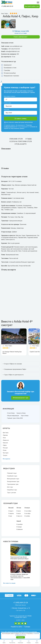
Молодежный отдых (13, 479)
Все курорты (6, 459)
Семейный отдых (12, 476)
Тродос (5, 455)
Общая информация (13, 416)
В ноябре (27, 516)
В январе (19, 527)
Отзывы (29, 139)
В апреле (11, 514)
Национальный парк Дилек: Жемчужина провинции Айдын (19, 558)
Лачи (4, 438)
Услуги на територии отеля (21, 141)
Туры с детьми (11, 493)
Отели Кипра (11, 413)
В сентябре (28, 511)
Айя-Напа (6, 433)
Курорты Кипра (21, 413)
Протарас (6, 453)
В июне (19, 511)
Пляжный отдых (12, 473)
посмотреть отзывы (21, 33)
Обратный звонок (20, 605)
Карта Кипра (25, 416)
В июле (19, 514)
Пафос (5, 445)
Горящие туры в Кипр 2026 (15, 418)
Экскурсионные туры (13, 481)
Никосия (5, 443)
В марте (11, 511)
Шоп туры (10, 487)
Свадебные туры (12, 490)
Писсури (5, 448)
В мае (10, 516)
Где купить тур (20, 610)
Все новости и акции (9, 583)
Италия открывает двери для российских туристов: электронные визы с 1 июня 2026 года (20, 577)
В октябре (27, 514)
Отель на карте (21, 144)
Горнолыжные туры (13, 484)
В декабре (20, 524)
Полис (5, 450)
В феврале (20, 529)
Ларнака (5, 435)
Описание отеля (16, 139)
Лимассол (6, 440)
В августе (19, 516)
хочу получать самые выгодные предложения (18, 122)
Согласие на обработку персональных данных (20, 128)
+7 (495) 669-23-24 (7, 6)
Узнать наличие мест (21, 37)
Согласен (20, 637)
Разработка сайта (16, 627)
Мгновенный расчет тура (21, 398)
